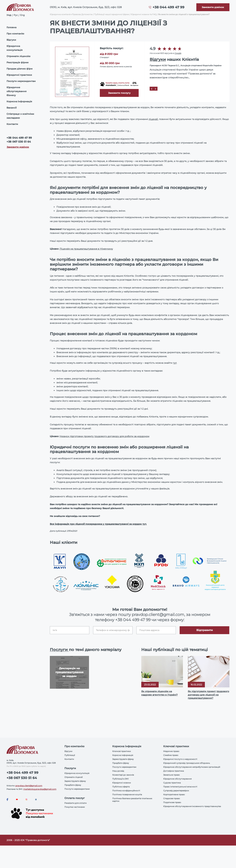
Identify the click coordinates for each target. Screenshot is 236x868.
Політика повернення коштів (127, 794)
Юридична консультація (15, 48)
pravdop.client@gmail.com (29, 786)
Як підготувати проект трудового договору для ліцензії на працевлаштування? (208, 695)
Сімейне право (171, 755)
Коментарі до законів (123, 775)
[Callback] (213, 7)
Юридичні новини (122, 783)
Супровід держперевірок (176, 791)
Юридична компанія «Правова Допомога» (71, 14)
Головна (11, 27)
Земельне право (172, 775)
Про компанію (15, 34)
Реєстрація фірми (18, 62)
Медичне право (171, 751)
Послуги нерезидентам (21, 81)
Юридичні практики (19, 75)
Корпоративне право (174, 794)
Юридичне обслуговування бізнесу (17, 91)
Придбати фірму (73, 785)
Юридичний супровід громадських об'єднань (187, 763)
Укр (9, 15)
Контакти (12, 124)
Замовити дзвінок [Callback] (18, 147)
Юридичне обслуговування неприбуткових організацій (192, 767)
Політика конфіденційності (126, 791)
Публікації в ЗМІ (120, 779)
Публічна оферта (121, 787)
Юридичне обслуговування (177, 779)
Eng (22, 15)
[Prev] (152, 89)
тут (175, 363)
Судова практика (172, 783)
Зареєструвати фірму (75, 781)
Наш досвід (118, 771)
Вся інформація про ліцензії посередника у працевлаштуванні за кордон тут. (98, 524)
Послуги (59, 650)
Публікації (70, 755)
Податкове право (172, 802)
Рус (16, 15)
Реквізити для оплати (75, 803)
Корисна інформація (19, 101)
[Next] (156, 89)
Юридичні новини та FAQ (144, 14)
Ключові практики (122, 751)
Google (178, 53)
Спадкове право (172, 798)
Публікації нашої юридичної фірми (112, 14)
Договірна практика (174, 771)
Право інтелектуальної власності (180, 787)
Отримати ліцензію (18, 56)
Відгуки (11, 40)
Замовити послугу (119, 93)
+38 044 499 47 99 (168, 7)
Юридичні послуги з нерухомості (180, 759)
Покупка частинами (75, 807)
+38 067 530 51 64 (19, 142)
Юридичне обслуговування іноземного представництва (192, 806)
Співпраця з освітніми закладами (20, 116)
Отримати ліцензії (74, 777)
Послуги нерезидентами (77, 789)
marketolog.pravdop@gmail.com (40, 789)
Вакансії (12, 108)
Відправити (205, 630)
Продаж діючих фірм (20, 69)
